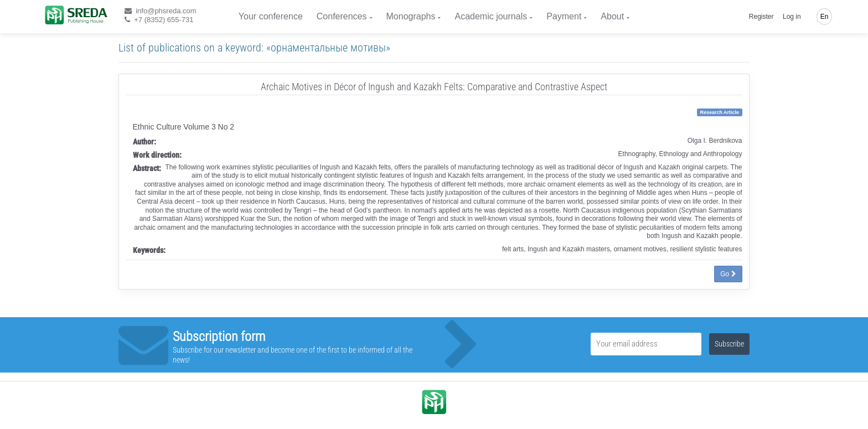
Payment (564, 16)
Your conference (271, 16)
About (612, 16)
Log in (792, 17)
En (825, 17)
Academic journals (491, 16)
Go (728, 274)
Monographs (411, 16)
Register (761, 17)
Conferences (342, 16)
